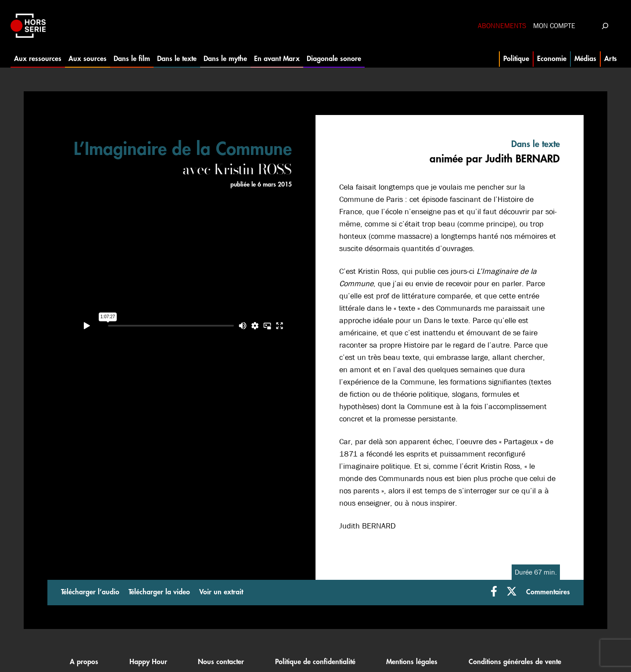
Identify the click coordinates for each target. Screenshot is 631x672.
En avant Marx (277, 59)
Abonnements (502, 26)
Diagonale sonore (334, 59)
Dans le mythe (225, 59)
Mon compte (554, 26)
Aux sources (88, 59)
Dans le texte (177, 59)
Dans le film (132, 59)
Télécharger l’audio (90, 592)
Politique (516, 59)
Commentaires (548, 592)
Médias (585, 59)
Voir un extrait (221, 592)
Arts (611, 59)
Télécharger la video (159, 592)
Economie (552, 59)
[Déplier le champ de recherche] (605, 26)
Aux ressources (38, 59)
